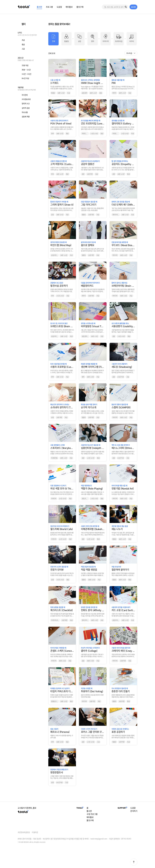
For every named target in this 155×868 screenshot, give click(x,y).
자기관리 (25, 95)
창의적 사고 (26, 103)
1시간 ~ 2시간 (27, 74)
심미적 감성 (26, 108)
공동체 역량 (26, 117)
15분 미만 (25, 65)
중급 (23, 44)
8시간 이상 (25, 78)
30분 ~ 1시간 (26, 70)
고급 (23, 49)
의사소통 (25, 112)
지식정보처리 (26, 99)
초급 (23, 40)
